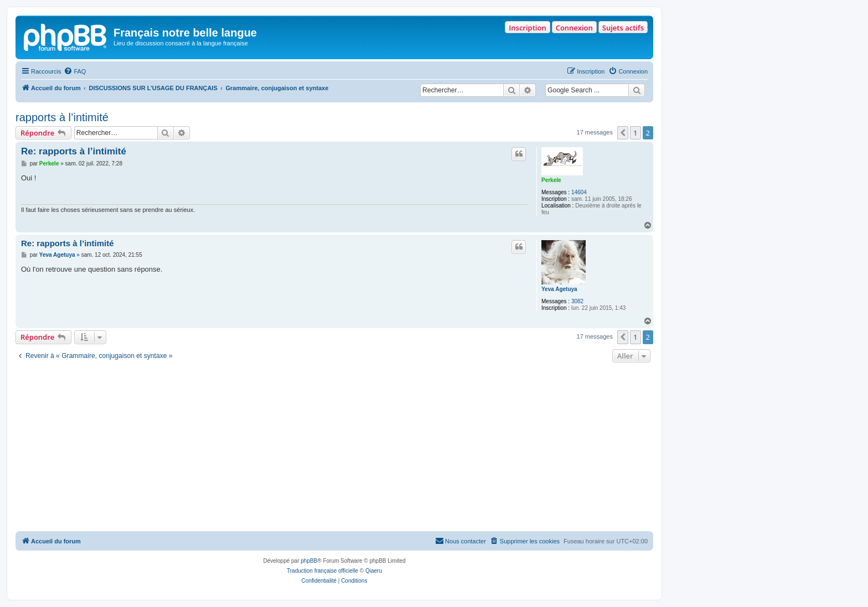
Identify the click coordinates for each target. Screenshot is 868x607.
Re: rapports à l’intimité (74, 151)
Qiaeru (374, 571)
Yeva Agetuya (559, 289)
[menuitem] (75, 71)
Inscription (527, 28)
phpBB (309, 561)
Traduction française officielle (322, 571)
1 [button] (635, 133)
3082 (577, 301)
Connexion (574, 28)
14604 (579, 192)
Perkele (551, 180)
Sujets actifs (623, 28)
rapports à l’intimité (62, 117)
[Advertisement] (334, 448)
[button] (623, 133)
